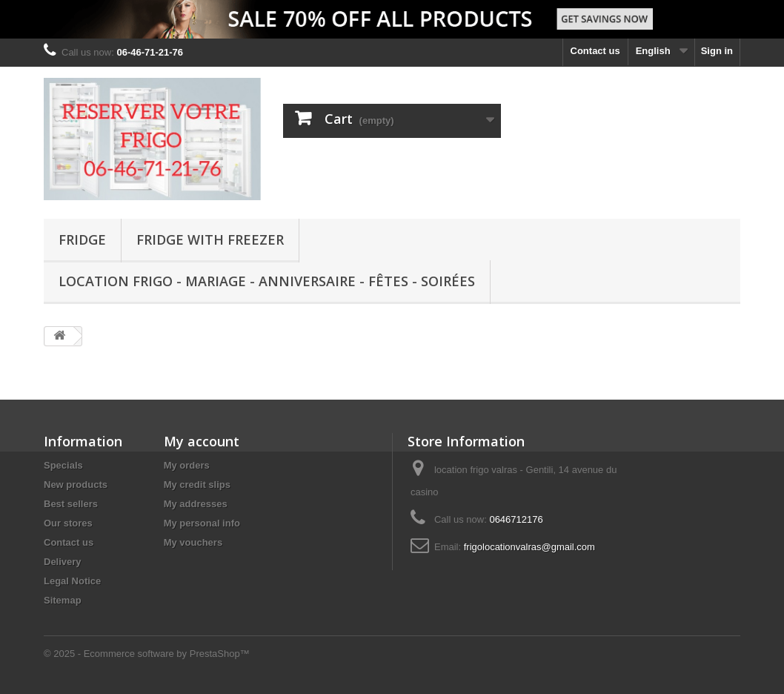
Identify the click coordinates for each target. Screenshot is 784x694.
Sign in (717, 51)
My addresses (196, 504)
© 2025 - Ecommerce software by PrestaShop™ (147, 654)
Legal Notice (72, 581)
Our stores (68, 523)
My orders (187, 465)
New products (76, 485)
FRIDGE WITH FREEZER (210, 239)
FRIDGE (82, 239)
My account (202, 441)
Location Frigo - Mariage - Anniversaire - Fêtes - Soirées (267, 281)
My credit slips (197, 485)
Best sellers (71, 504)
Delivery (63, 562)
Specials (63, 465)
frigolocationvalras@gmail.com (529, 547)
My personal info (202, 523)
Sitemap (63, 600)
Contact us (595, 51)
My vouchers (193, 542)
